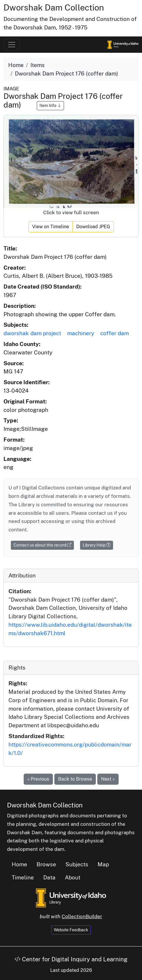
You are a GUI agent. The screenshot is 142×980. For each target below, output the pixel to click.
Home (16, 65)
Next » (108, 779)
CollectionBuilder (82, 916)
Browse (46, 864)
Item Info (50, 106)
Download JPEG (93, 227)
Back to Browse (75, 779)
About (73, 877)
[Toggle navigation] (12, 45)
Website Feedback (71, 930)
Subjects (77, 864)
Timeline (23, 877)
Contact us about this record (42, 545)
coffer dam (115, 333)
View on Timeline (51, 227)
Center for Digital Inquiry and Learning (71, 959)
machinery (81, 333)
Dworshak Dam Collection (54, 7)
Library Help (97, 545)
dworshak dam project (32, 333)
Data (49, 877)
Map (103, 864)
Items (38, 65)
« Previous (38, 779)
